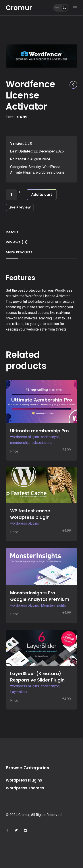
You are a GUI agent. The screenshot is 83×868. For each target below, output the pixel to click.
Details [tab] (12, 232)
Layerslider (19, 692)
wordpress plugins (50, 172)
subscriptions (42, 443)
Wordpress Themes (25, 788)
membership (20, 443)
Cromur (19, 8)
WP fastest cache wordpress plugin (30, 514)
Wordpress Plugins (24, 780)
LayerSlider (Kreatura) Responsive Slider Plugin (37, 677)
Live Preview (20, 207)
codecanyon (50, 437)
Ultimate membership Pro (40, 431)
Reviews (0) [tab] (17, 242)
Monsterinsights (53, 605)
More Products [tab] (19, 252)
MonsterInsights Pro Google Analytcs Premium (40, 596)
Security (35, 167)
